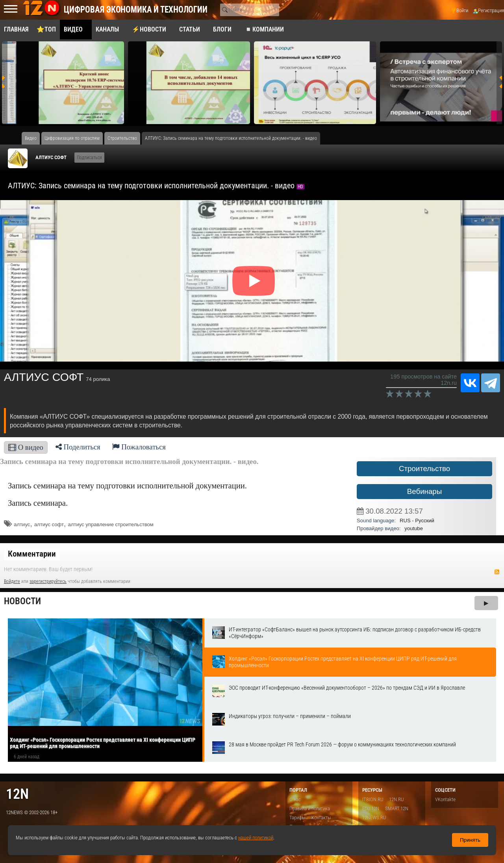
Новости (22, 601)
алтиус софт (49, 524)
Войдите (12, 581)
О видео (26, 447)
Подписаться (89, 158)
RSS (497, 572)
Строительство (424, 469)
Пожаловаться (139, 447)
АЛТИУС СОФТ (51, 157)
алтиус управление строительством (110, 524)
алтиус (22, 524)
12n (17, 794)
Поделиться (78, 447)
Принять (470, 840)
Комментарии (32, 554)
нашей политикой (256, 838)
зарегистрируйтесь (48, 581)
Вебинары (424, 491)
